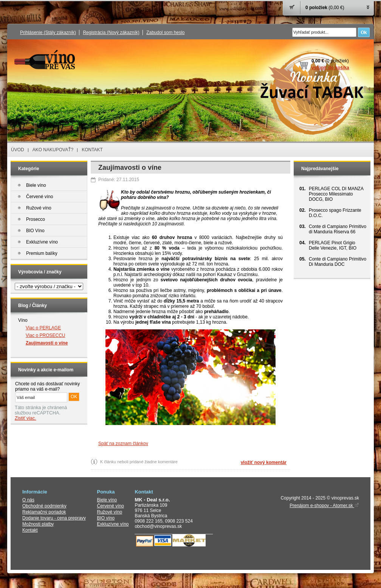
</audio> (47, 445)
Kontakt (30, 530)
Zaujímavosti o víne (47, 343)
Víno (23, 320)
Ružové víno (110, 512)
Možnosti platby (38, 524)
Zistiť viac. (26, 418)
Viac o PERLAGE (43, 328)
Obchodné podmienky (44, 506)
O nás (28, 500)
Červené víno (111, 506)
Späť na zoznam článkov (123, 444)
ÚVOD (18, 150)
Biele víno (107, 500)
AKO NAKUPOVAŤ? (53, 150)
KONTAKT (92, 150)
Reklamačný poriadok (44, 512)
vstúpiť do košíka (330, 68)
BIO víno (106, 518)
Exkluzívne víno (113, 524)
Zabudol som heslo (165, 33)
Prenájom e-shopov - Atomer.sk (324, 506)
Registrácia (111, 33)
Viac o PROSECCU (45, 335)
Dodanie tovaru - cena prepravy (54, 518)
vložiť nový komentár (264, 462)
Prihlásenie (48, 33)
